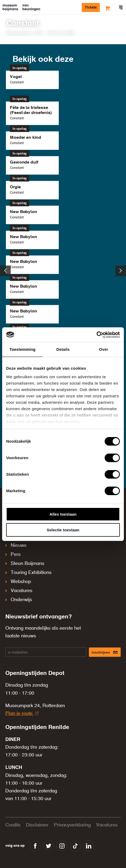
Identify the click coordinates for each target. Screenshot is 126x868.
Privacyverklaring (72, 825)
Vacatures (19, 591)
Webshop (18, 582)
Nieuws (16, 545)
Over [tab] (104, 349)
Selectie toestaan (63, 530)
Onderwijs (19, 600)
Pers (13, 555)
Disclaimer (37, 825)
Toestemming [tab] (22, 349)
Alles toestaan (63, 514)
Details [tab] (63, 349)
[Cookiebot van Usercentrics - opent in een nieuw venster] (97, 335)
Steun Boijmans (25, 564)
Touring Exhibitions (28, 573)
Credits (13, 825)
